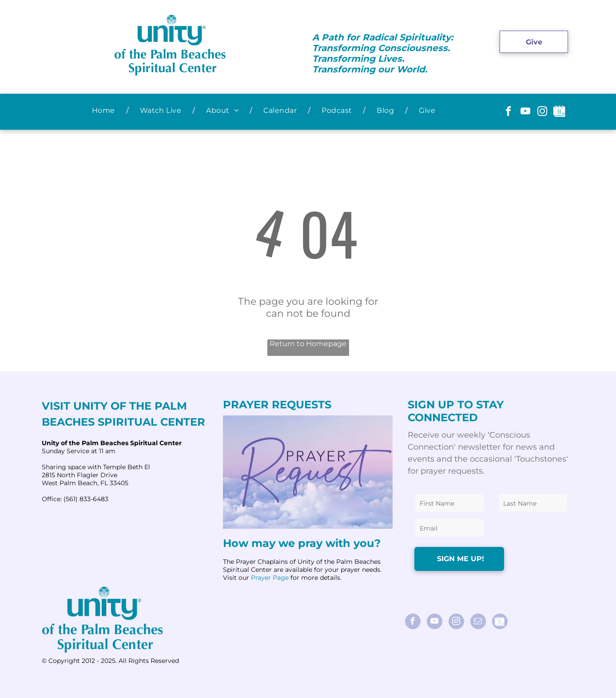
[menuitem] (105, 110)
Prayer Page (270, 578)
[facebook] (509, 112)
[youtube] (526, 112)
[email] (478, 622)
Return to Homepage (308, 344)
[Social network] (559, 112)
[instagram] (542, 112)
